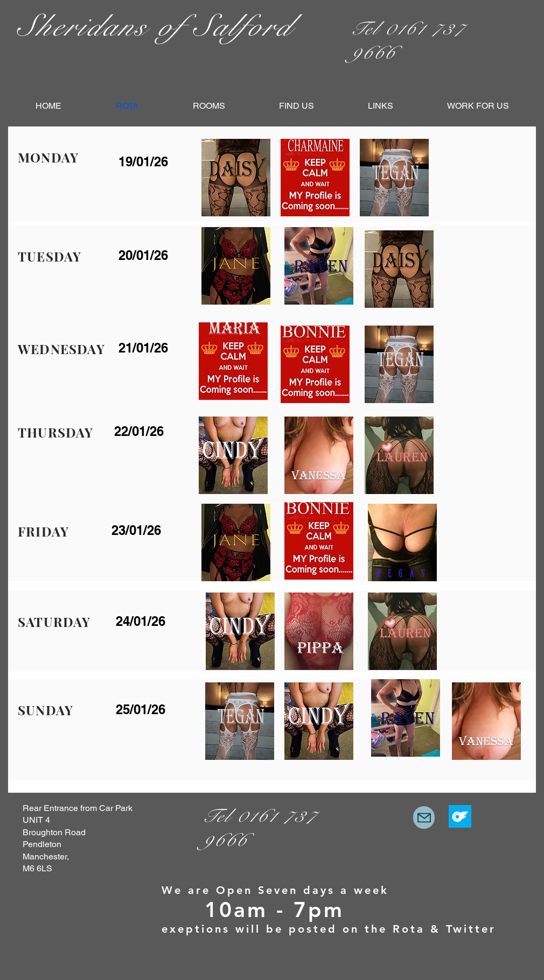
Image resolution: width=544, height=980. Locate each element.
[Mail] (424, 817)
